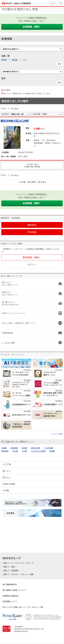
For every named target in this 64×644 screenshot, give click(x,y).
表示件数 (37, 114)
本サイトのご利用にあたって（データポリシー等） (23, 607)
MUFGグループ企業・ (16, 503)
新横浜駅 (5, 451)
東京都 (4, 60)
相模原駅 (14, 448)
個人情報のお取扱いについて (14, 590)
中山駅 (15, 451)
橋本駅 (24, 448)
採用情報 (10, 513)
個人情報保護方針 (10, 584)
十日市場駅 (49, 448)
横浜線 (15, 60)
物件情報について (10, 601)
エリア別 (7, 464)
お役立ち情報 (9, 484)
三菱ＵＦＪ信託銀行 (11, 570)
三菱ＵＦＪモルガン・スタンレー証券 (18, 574)
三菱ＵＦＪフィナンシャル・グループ (18, 563)
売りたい (7, 477)
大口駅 (24, 451)
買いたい (7, 471)
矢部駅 (4, 448)
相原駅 (52, 451)
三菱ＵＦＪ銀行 (9, 567)
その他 (6, 490)
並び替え (5, 114)
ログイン (54, 3)
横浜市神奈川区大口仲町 (15, 121)
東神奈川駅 (36, 448)
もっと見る (58, 434)
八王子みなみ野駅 (38, 451)
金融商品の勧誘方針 (11, 596)
